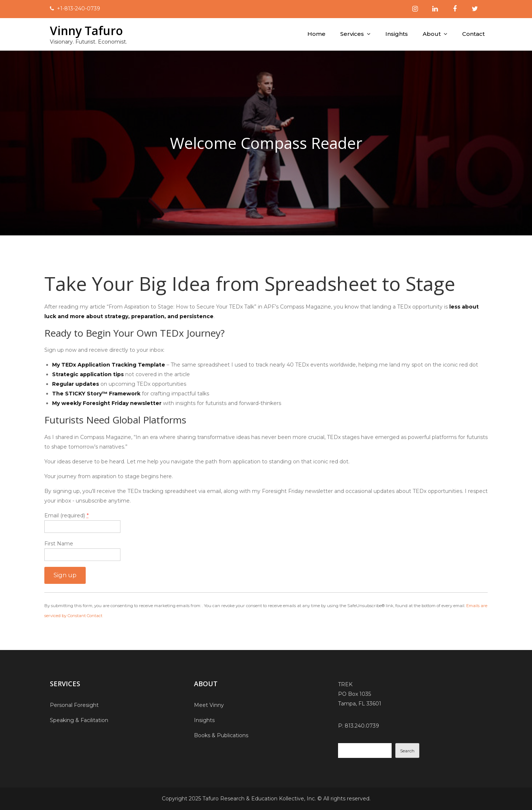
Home (316, 34)
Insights (397, 34)
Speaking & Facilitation (79, 720)
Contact (473, 34)
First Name (59, 544)
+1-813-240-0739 (79, 8)
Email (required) (66, 515)
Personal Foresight (74, 705)
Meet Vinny (209, 705)
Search (407, 751)
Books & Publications (221, 735)
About (432, 34)
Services (352, 34)
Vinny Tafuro (87, 30)
